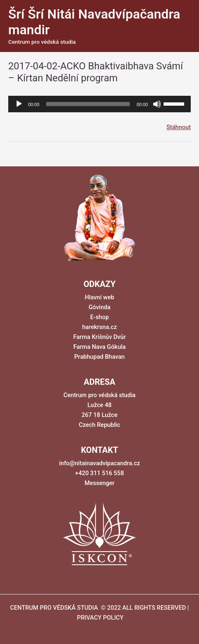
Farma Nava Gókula (99, 347)
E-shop (99, 317)
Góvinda (99, 307)
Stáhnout (179, 127)
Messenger (99, 483)
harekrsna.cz (99, 327)
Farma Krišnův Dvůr (100, 337)
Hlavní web (99, 297)
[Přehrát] (19, 104)
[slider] (88, 104)
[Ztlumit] (157, 104)
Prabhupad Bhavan (99, 357)
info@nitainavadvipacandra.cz (99, 463)
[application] (99, 104)
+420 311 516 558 (99, 473)
